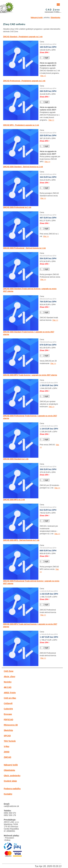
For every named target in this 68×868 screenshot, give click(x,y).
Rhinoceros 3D (11, 725)
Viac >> (43, 76)
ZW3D (7, 752)
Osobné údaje (10, 781)
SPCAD (7, 736)
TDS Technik (10, 741)
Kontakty (8, 794)
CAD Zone (9, 671)
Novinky (8, 682)
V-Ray (7, 746)
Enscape (8, 714)
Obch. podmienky (12, 776)
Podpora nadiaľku (12, 789)
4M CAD (8, 687)
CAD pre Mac (10, 698)
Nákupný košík (37, 18)
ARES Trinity (10, 693)
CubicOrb (8, 709)
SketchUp (8, 730)
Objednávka (55, 18)
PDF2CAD (8, 720)
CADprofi (8, 703)
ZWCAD (7, 757)
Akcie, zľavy (10, 677)
